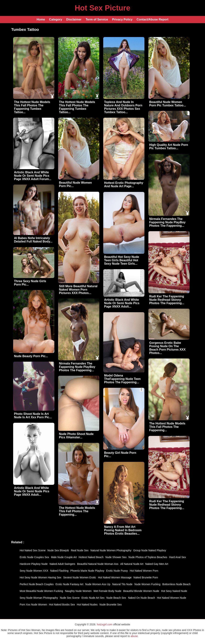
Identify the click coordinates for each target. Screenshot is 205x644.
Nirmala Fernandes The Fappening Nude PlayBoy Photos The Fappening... (167, 222)
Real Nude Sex (80, 550)
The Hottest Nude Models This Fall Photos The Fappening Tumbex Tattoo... (32, 107)
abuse (134, 636)
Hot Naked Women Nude (171, 598)
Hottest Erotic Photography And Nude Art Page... (124, 184)
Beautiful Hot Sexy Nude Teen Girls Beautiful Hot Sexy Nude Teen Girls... (122, 260)
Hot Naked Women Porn (144, 571)
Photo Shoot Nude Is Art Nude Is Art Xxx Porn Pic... (33, 416)
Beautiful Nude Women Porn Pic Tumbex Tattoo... (168, 104)
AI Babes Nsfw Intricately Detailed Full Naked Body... (33, 240)
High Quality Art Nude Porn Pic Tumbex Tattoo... (169, 147)
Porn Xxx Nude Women (33, 605)
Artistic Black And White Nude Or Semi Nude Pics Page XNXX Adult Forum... (33, 176)
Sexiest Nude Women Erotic (80, 577)
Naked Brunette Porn (146, 577)
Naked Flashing (59, 571)
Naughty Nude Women (78, 591)
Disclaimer (74, 19)
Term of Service (97, 19)
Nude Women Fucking (147, 584)
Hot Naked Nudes (87, 605)
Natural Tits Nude (122, 584)
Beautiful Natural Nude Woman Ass (98, 564)
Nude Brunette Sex (111, 605)
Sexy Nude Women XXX (34, 571)
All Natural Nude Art (132, 564)
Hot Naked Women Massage (115, 577)
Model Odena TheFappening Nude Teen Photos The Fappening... (122, 379)
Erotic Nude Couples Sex (34, 557)
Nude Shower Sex (116, 557)
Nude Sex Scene (70, 598)
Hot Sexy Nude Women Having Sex (41, 577)
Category (56, 19)
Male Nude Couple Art (64, 557)
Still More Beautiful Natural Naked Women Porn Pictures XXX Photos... (78, 290)
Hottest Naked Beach (91, 557)
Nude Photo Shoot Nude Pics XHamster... (76, 436)
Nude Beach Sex (116, 598)
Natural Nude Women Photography (111, 550)
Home (41, 19)
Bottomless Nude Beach (176, 584)
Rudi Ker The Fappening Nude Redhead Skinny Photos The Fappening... (167, 300)
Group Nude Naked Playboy (150, 550)
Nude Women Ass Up (98, 584)
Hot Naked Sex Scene (33, 550)
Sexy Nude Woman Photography (39, 598)
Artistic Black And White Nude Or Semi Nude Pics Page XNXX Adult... (122, 303)
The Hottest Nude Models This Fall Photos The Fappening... (167, 427)
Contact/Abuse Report (152, 19)
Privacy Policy (122, 19)
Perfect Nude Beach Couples (37, 584)
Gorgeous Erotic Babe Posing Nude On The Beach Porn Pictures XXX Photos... (167, 348)
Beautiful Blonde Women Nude (141, 591)
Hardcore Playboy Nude (34, 564)
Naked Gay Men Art (157, 564)
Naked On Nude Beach (141, 598)
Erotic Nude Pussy (117, 571)
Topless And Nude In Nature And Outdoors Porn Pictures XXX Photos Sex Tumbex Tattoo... (123, 107)
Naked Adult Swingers (62, 564)
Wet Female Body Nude (107, 591)
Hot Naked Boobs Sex (62, 605)
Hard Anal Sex (178, 557)
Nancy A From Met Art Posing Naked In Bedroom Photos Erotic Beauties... (123, 530)
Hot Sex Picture (102, 8)
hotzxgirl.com (105, 624)
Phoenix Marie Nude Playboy (87, 571)
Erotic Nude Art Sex (93, 598)
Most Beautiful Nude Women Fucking (41, 591)
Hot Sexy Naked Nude (174, 591)
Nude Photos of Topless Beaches (148, 557)
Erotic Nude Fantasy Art (69, 584)
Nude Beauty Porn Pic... (31, 356)
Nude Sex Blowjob (58, 550)
